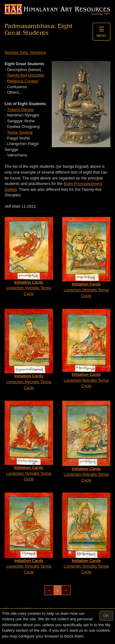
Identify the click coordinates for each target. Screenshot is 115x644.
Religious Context (23, 81)
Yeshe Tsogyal (20, 132)
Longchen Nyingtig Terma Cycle (29, 256)
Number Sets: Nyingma (25, 52)
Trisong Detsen (21, 110)
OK (106, 616)
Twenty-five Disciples (26, 75)
